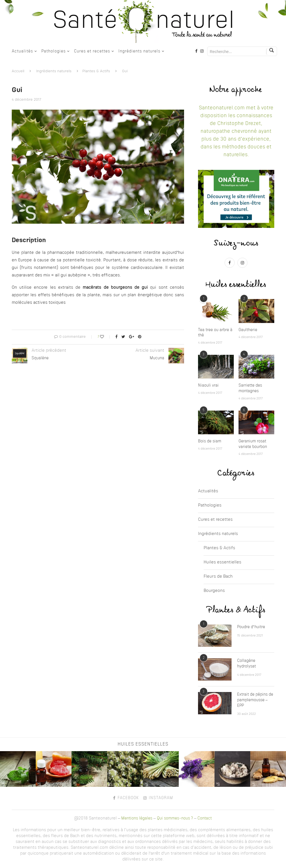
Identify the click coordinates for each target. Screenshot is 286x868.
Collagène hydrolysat (246, 664)
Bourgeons (214, 591)
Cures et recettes (92, 51)
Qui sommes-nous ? (175, 818)
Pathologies (53, 51)
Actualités (22, 51)
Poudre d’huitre (251, 627)
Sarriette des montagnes (250, 388)
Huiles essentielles (222, 562)
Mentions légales (137, 818)
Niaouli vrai (208, 385)
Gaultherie (248, 330)
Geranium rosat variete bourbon (253, 444)
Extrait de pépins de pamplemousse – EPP (255, 700)
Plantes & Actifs (96, 71)
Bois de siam (210, 441)
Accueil (18, 71)
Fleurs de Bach (218, 577)
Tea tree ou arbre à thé (215, 333)
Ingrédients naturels (139, 51)
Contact (205, 818)
